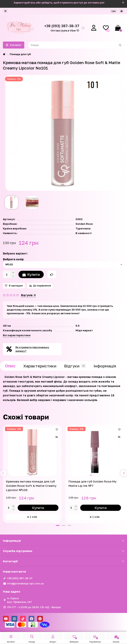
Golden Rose (84, 224)
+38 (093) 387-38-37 (20, 578)
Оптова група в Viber (65, 31)
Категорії (63, 561)
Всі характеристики (17, 335)
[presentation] (3, 473)
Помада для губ (20, 54)
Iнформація (105, 366)
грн (114, 11)
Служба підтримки (63, 551)
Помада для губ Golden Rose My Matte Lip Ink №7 (93, 483)
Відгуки (75, 366)
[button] (58, 525)
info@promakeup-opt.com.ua (25, 583)
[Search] (76, 45)
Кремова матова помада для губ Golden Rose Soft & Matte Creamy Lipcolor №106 (31, 486)
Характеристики (40, 366)
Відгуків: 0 (28, 295)
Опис (10, 366)
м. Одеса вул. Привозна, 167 (20, 600)
